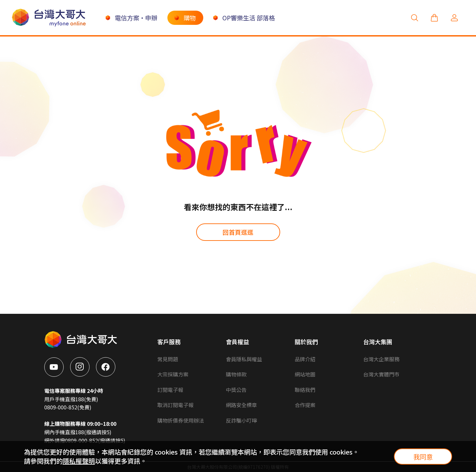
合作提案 (305, 405)
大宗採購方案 (173, 374)
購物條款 (236, 374)
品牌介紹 (305, 359)
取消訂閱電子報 (175, 405)
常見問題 (168, 359)
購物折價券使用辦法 (181, 420)
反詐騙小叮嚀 (241, 420)
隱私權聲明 (79, 461)
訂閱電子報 (170, 390)
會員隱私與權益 (244, 359)
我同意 (423, 457)
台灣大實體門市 (381, 374)
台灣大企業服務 (381, 359)
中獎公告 (236, 390)
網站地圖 (305, 374)
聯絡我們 (305, 390)
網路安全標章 (241, 405)
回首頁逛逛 (238, 232)
